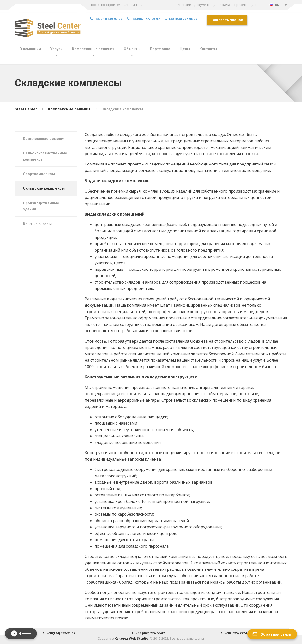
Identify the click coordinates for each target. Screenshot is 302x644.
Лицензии (183, 5)
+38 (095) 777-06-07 (181, 19)
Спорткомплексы (39, 174)
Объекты (132, 49)
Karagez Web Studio (131, 638)
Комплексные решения (93, 49)
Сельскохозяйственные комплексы (45, 156)
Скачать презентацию (238, 5)
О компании (30, 49)
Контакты (208, 49)
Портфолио (160, 49)
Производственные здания (41, 206)
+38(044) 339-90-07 (106, 19)
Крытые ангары (37, 224)
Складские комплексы (44, 188)
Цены (185, 49)
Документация (206, 5)
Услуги (56, 49)
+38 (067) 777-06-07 (143, 19)
